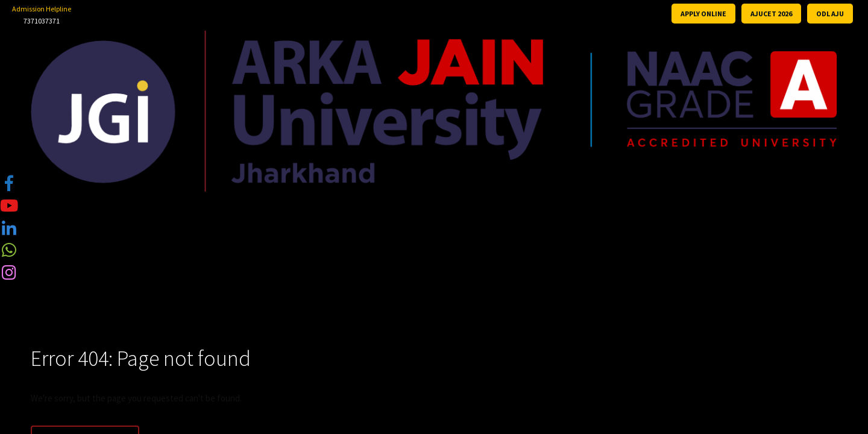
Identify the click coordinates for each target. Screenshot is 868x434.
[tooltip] (9, 183)
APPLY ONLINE (703, 14)
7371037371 (42, 21)
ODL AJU (830, 14)
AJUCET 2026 (771, 14)
